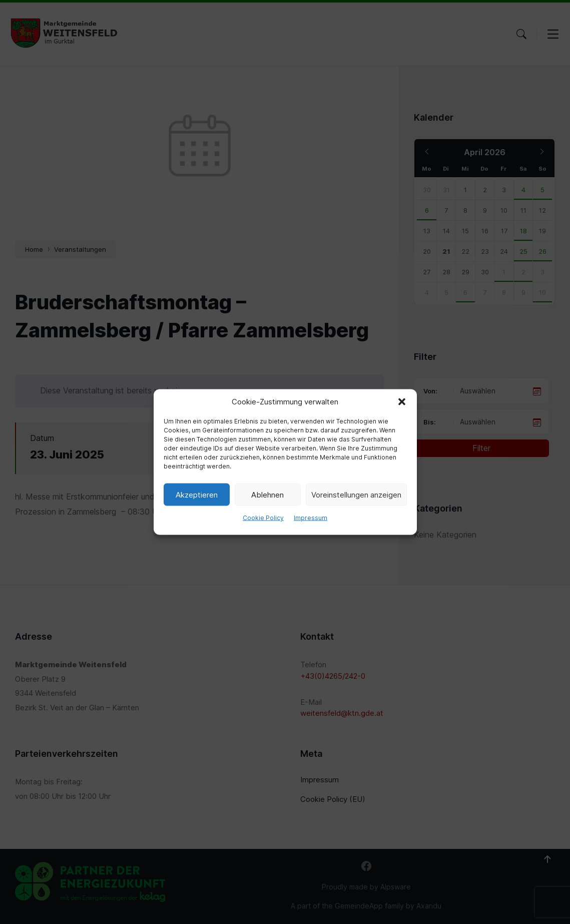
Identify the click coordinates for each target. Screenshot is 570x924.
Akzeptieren (197, 494)
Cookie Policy (263, 518)
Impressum (311, 518)
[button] (402, 402)
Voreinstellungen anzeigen (356, 494)
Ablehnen (267, 494)
